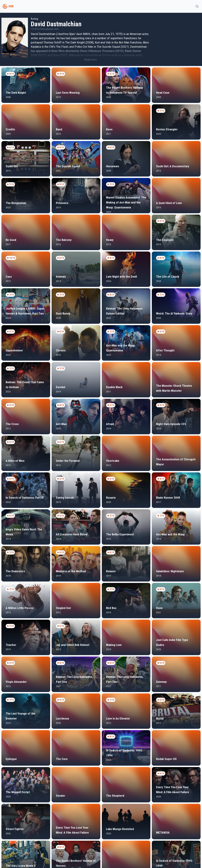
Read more (91, 60)
